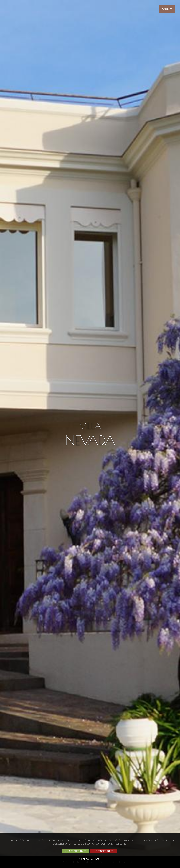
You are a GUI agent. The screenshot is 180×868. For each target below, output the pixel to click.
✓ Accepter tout (75, 851)
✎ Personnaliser (89, 859)
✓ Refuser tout (103, 851)
